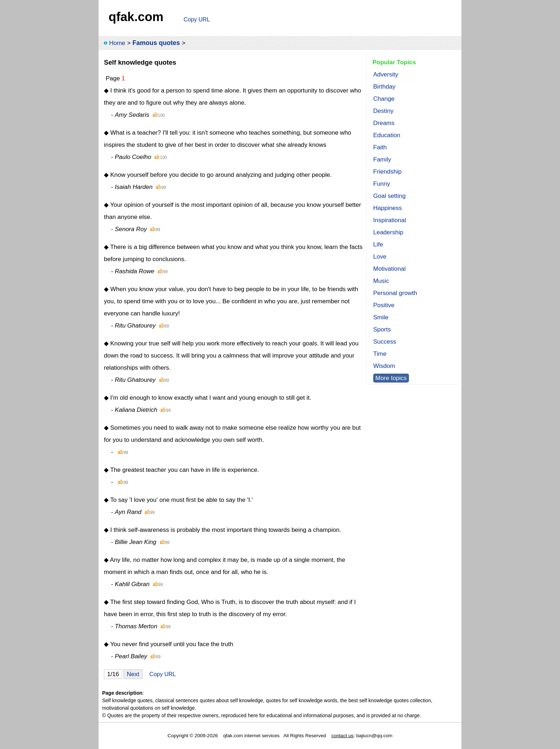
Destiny (383, 111)
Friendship (387, 172)
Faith (380, 147)
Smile (381, 317)
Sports (382, 329)
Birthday (384, 87)
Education (387, 135)
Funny (382, 184)
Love (380, 257)
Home (117, 43)
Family (382, 159)
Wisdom (384, 366)
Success (385, 342)
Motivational (389, 269)
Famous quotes (156, 43)
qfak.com (136, 17)
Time (380, 354)
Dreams (384, 123)
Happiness (387, 208)
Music (381, 281)
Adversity (386, 74)
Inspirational (390, 220)
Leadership (388, 232)
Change (384, 99)
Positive (384, 305)
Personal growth (395, 293)
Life (378, 244)
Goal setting (389, 196)
